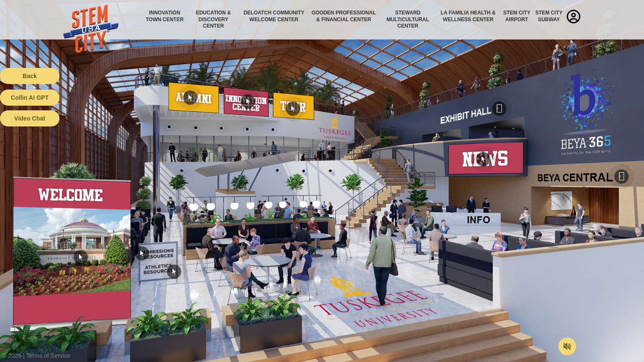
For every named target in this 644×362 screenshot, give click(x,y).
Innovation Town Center (165, 16)
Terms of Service (48, 356)
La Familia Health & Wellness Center (468, 16)
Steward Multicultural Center (408, 19)
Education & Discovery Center (213, 19)
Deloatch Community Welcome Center (274, 16)
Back (30, 76)
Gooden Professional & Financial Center (344, 16)
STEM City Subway (549, 16)
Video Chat (30, 118)
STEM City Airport (517, 16)
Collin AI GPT (30, 98)
